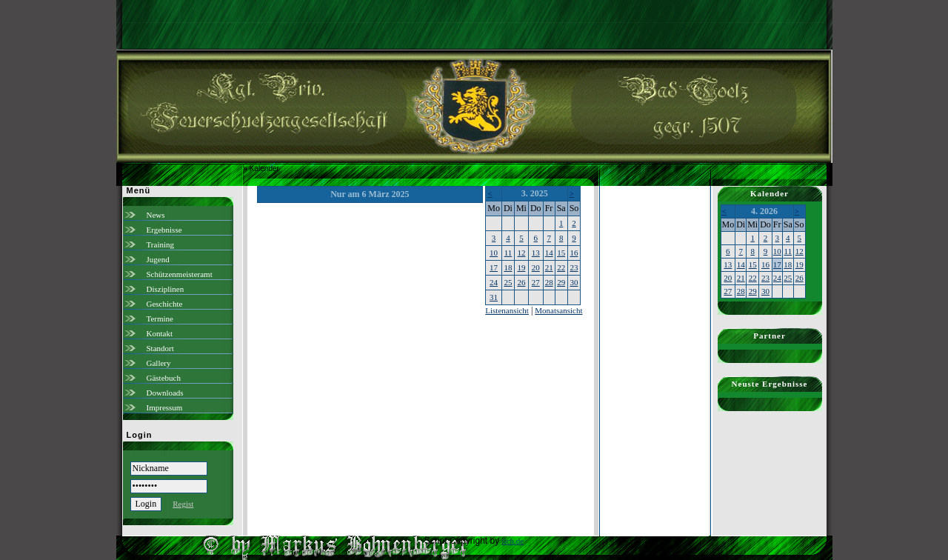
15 (561, 253)
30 (574, 282)
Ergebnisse (164, 230)
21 (549, 267)
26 (521, 282)
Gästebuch (164, 378)
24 (494, 282)
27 (536, 282)
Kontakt (160, 333)
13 (536, 253)
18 (508, 267)
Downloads (165, 393)
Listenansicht (507, 310)
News (156, 215)
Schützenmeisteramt (180, 274)
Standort (160, 348)
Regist (183, 504)
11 (508, 253)
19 (521, 267)
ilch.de (513, 541)
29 (561, 282)
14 (549, 253)
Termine (160, 319)
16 (574, 253)
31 (494, 297)
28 (549, 282)
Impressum (165, 407)
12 (521, 253)
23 (574, 267)
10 (494, 253)
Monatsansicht (558, 310)
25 (508, 282)
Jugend (158, 259)
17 (494, 267)
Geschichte (165, 304)
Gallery (159, 363)
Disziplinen (166, 289)
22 (561, 267)
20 (536, 267)
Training (161, 244)
